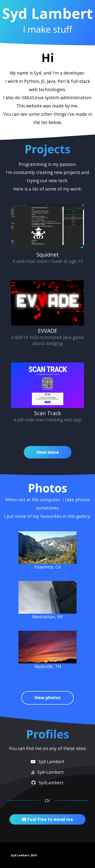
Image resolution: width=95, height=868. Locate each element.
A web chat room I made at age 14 (47, 234)
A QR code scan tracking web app (47, 393)
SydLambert (47, 783)
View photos (47, 698)
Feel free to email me (47, 819)
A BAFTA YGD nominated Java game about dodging (47, 313)
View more (48, 452)
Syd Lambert (47, 762)
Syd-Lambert (47, 772)
